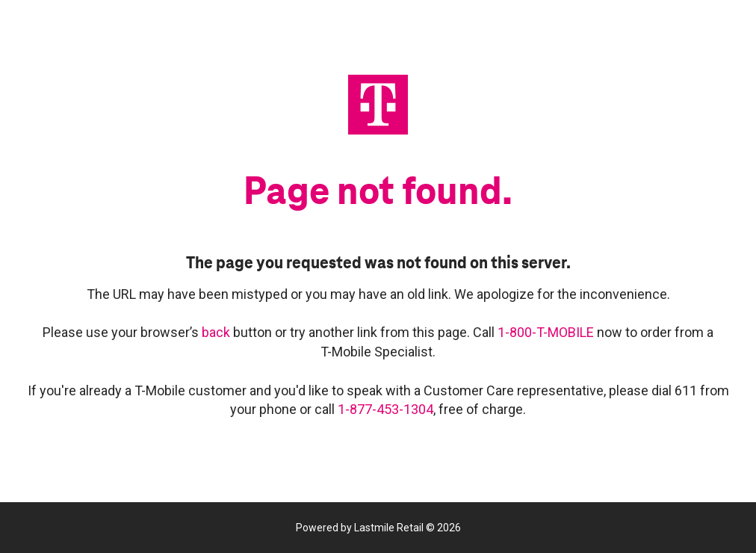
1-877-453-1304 (385, 409)
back (217, 332)
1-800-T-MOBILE (547, 332)
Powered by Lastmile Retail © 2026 (378, 528)
